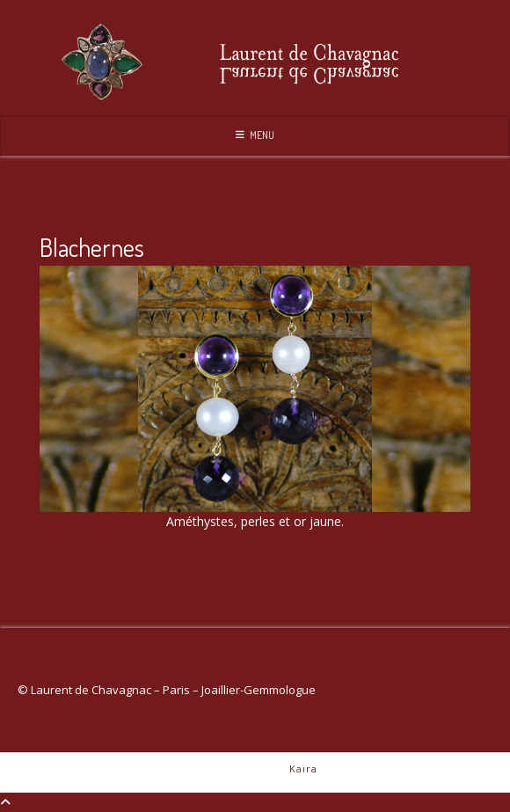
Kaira (303, 768)
